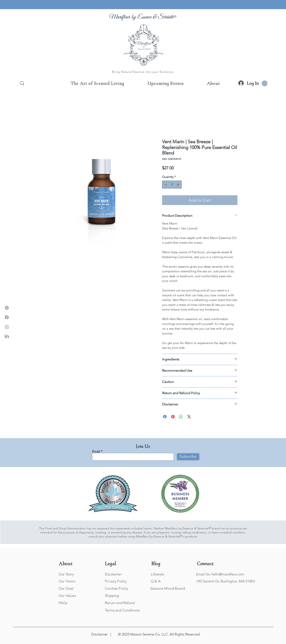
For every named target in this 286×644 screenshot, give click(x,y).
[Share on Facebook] (165, 417)
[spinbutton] (172, 185)
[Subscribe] (188, 457)
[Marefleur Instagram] (7, 327)
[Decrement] (165, 185)
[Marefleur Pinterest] (7, 308)
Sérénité (166, 17)
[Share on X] (189, 417)
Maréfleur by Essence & (134, 17)
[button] (265, 83)
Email (96, 451)
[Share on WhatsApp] (181, 417)
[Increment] (178, 185)
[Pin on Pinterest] (173, 417)
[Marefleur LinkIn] (7, 336)
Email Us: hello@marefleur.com (220, 574)
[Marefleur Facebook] (7, 317)
